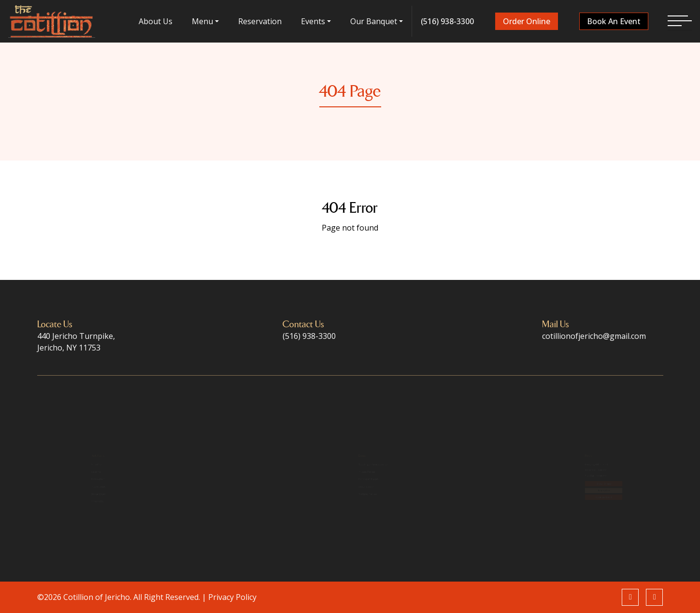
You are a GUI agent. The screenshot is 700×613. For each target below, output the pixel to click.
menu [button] (203, 21)
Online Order (80, 510)
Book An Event (613, 21)
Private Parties (339, 465)
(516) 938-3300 (447, 21)
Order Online (526, 21)
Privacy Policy (232, 597)
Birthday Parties (341, 510)
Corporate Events (343, 480)
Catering (75, 465)
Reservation (260, 21)
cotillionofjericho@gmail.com (594, 336)
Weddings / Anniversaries (351, 450)
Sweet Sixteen (338, 495)
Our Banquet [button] (374, 21)
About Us (157, 21)
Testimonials (80, 495)
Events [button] (313, 21)
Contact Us (78, 525)
